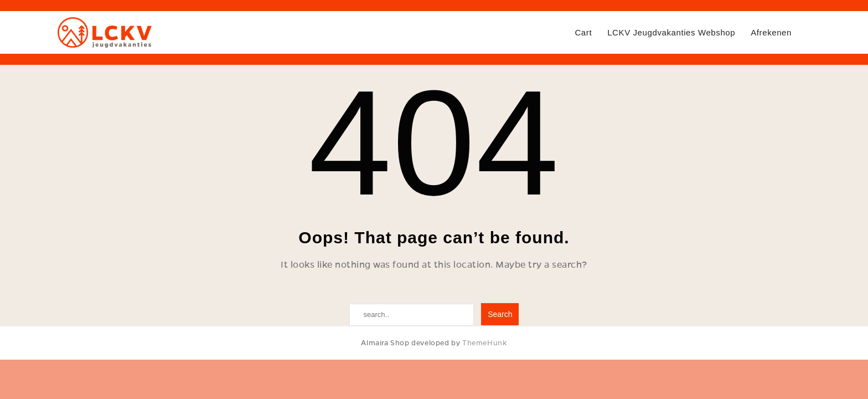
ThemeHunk (484, 343)
